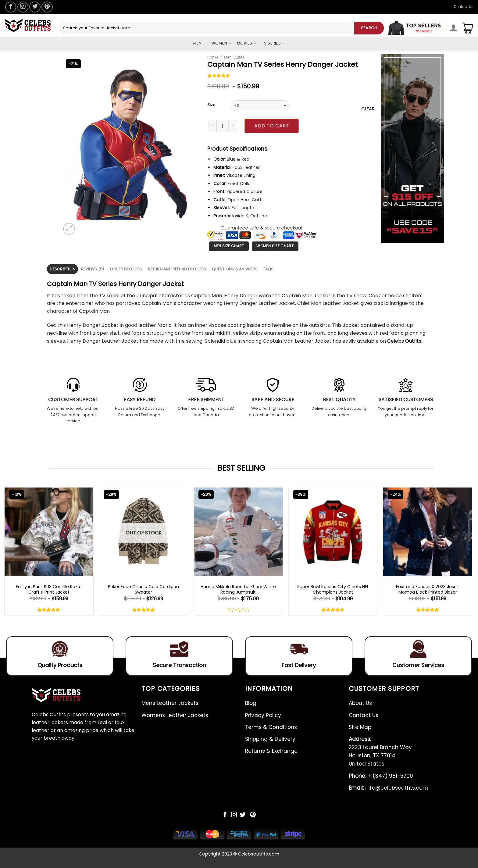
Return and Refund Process (177, 269)
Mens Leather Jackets (170, 703)
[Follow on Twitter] (35, 7)
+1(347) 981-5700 (381, 776)
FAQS (269, 269)
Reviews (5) (93, 269)
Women (221, 43)
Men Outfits (234, 57)
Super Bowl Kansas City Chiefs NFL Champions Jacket (333, 589)
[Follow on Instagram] (23, 7)
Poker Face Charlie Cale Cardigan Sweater (143, 589)
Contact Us (464, 7)
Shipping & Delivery (270, 739)
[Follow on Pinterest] (47, 7)
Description (62, 269)
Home (213, 57)
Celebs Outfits (404, 341)
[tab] (62, 269)
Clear (368, 109)
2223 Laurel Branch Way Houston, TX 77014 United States (380, 752)
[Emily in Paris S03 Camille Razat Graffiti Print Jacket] (49, 532)
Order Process (126, 269)
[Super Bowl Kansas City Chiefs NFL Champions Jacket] (333, 532)
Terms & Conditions (271, 727)
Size (211, 105)
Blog (251, 703)
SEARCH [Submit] (369, 28)
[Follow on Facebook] (11, 7)
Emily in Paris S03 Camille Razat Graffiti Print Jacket (49, 589)
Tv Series (273, 43)
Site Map (360, 727)
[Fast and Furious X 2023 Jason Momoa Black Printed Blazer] (428, 532)
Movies (247, 43)
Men (200, 43)
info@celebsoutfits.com (388, 788)
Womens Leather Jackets (175, 715)
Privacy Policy (263, 715)
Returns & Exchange (271, 751)
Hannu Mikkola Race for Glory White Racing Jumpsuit (238, 589)
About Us (360, 703)
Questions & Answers (235, 269)
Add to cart (272, 126)
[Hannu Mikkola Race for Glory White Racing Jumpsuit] (238, 532)
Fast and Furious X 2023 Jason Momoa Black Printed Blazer (428, 589)
